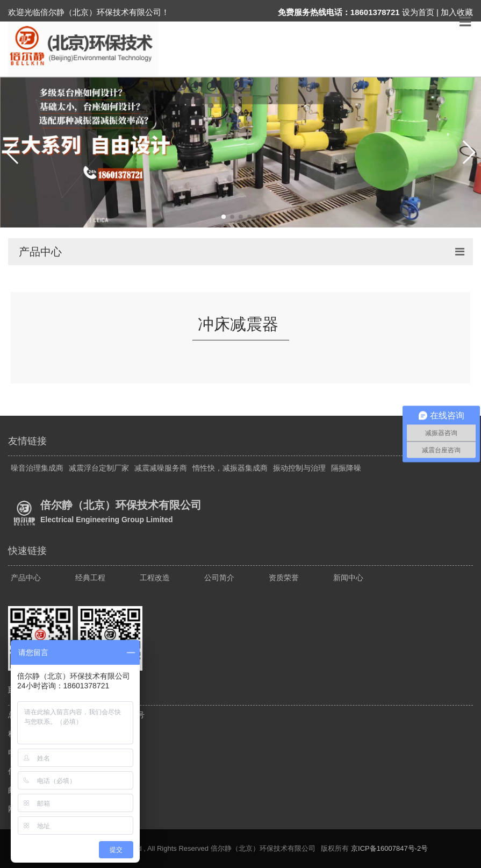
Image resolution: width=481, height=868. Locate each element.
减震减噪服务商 (161, 468)
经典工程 (90, 578)
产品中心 (26, 578)
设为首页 (418, 12)
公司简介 (219, 578)
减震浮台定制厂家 (99, 468)
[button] (13, 152)
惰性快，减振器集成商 (230, 468)
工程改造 (155, 578)
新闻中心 (348, 578)
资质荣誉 (284, 578)
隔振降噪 (346, 468)
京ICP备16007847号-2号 (389, 848)
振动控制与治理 (299, 468)
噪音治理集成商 (37, 468)
